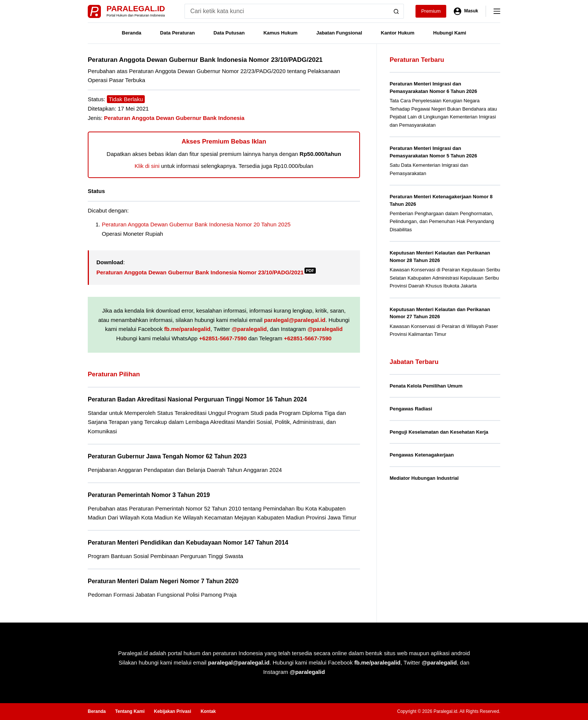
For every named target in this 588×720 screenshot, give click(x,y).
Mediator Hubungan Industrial (424, 478)
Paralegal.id (136, 8)
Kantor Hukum (398, 33)
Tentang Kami (130, 711)
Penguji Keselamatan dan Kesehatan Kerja (439, 432)
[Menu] (497, 11)
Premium (431, 11)
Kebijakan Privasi (172, 711)
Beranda (132, 33)
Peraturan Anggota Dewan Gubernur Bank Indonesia (174, 118)
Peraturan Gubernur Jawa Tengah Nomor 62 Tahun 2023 (167, 456)
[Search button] (396, 11)
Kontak (208, 711)
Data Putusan (229, 33)
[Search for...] (287, 11)
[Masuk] (466, 11)
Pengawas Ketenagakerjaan (422, 455)
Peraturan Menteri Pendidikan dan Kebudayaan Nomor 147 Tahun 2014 (188, 543)
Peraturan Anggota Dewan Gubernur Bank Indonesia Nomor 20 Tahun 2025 (196, 224)
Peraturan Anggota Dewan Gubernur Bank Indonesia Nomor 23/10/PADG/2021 (206, 272)
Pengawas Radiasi (411, 409)
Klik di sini (147, 166)
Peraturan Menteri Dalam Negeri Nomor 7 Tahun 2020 (163, 581)
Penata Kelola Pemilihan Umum (426, 386)
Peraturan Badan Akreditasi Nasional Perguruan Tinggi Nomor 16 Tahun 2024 (197, 399)
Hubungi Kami (450, 33)
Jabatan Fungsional (339, 33)
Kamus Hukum (280, 33)
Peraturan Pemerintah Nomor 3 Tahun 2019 (149, 495)
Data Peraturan (177, 33)
